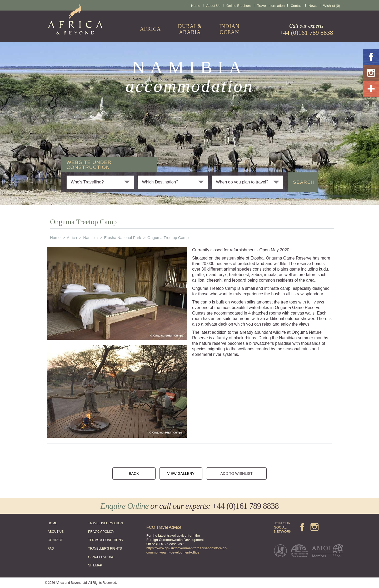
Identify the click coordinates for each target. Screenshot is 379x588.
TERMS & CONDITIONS (106, 540)
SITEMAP (95, 565)
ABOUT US (56, 532)
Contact (296, 6)
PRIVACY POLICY (101, 532)
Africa (72, 238)
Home (196, 6)
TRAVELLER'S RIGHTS (105, 549)
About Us (213, 6)
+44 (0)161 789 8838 (245, 506)
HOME (52, 523)
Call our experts (306, 29)
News (313, 6)
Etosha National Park (123, 238)
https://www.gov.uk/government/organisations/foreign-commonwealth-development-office (187, 550)
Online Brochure (239, 6)
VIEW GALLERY (181, 474)
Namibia (90, 238)
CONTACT (55, 540)
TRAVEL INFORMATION (106, 523)
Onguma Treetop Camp (168, 238)
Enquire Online (124, 506)
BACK (134, 474)
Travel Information (271, 6)
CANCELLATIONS (101, 557)
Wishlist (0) (332, 6)
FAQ (51, 549)
